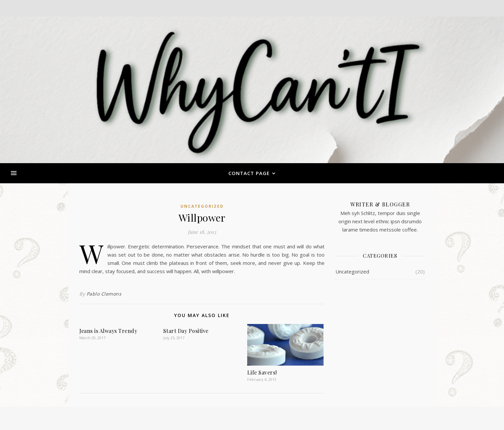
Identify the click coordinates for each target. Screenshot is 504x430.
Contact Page (249, 173)
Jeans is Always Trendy (108, 331)
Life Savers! (262, 372)
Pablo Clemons (104, 294)
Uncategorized (202, 206)
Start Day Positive (186, 331)
